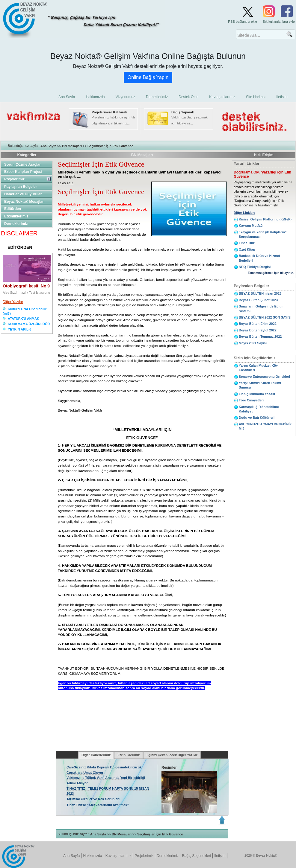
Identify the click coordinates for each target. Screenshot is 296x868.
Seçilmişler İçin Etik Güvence (110, 146)
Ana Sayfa (48, 146)
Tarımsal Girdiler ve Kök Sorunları (93, 799)
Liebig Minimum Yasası (257, 394)
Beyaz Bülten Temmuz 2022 (260, 336)
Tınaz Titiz (247, 243)
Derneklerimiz (16, 224)
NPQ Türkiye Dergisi (255, 267)
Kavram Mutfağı (251, 226)
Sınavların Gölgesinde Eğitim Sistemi (262, 309)
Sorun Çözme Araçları (23, 165)
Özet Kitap (247, 249)
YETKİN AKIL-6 (19, 329)
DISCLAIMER (19, 233)
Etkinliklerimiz (16, 216)
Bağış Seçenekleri (196, 856)
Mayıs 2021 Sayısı (253, 343)
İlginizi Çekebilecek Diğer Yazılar (172, 755)
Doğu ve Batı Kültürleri (257, 418)
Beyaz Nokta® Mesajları (24, 202)
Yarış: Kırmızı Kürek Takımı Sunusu (260, 385)
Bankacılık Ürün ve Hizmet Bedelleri (259, 258)
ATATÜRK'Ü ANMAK (24, 319)
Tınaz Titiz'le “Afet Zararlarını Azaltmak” (98, 805)
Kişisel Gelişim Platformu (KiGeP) (265, 219)
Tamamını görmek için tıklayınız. (271, 273)
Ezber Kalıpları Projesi (23, 172)
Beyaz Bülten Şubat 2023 (258, 300)
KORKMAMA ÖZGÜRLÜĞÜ (29, 324)
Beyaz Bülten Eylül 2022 (258, 330)
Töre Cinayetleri (251, 400)
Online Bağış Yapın (148, 77)
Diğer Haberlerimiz (96, 755)
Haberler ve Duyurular (23, 194)
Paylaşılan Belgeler (21, 187)
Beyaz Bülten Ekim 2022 (258, 324)
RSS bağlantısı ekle (243, 22)
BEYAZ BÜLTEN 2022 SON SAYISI (265, 317)
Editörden (13, 209)
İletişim (220, 856)
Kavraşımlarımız (118, 856)
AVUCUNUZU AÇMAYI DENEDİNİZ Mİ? (265, 426)
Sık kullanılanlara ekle (279, 22)
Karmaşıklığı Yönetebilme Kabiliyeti (259, 409)
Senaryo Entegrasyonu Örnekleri (264, 377)
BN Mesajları (72, 146)
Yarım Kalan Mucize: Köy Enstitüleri (258, 368)
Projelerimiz (14, 179)
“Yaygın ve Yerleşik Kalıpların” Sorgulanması (263, 234)
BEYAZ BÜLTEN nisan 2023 (260, 293)
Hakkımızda (92, 856)
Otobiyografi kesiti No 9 (26, 286)
